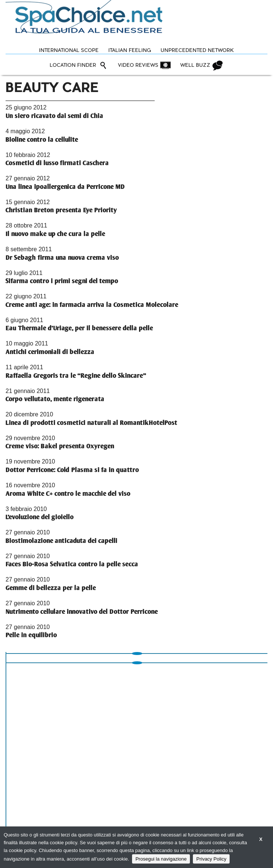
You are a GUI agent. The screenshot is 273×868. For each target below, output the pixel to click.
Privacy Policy (211, 859)
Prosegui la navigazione (161, 859)
